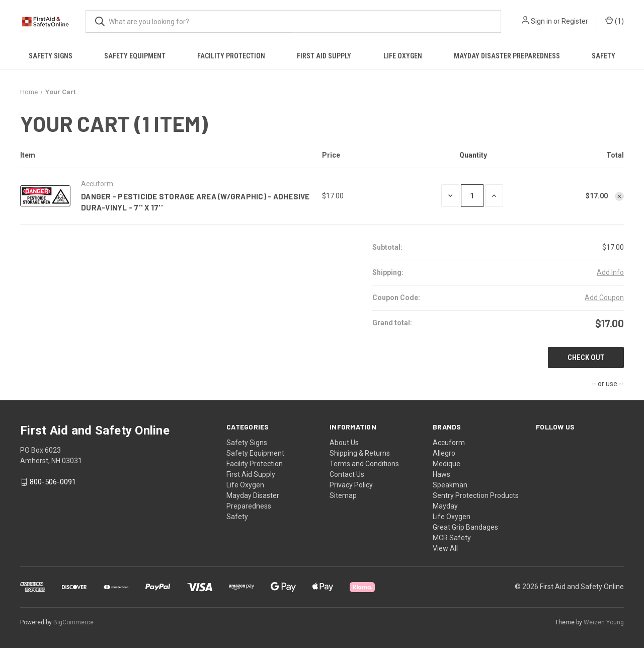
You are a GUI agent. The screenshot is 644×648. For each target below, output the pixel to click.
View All (445, 548)
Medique (447, 464)
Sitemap (343, 495)
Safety (603, 56)
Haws (441, 474)
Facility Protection (231, 56)
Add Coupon (604, 298)
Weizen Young (604, 622)
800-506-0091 (53, 482)
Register (575, 21)
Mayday (445, 506)
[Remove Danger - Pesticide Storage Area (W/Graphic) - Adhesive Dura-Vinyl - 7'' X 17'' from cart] (619, 196)
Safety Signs (51, 56)
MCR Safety (452, 538)
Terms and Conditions (364, 464)
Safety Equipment (135, 56)
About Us (344, 443)
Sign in (541, 21)
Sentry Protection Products (476, 495)
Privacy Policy (351, 485)
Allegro (444, 453)
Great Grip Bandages (465, 527)
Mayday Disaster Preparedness (507, 56)
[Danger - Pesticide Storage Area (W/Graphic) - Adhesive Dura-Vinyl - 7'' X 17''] (472, 196)
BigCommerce (73, 622)
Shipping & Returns (360, 453)
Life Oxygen (403, 56)
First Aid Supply (324, 56)
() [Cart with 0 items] (615, 21)
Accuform (449, 443)
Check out (586, 357)
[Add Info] (610, 273)
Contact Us (347, 474)
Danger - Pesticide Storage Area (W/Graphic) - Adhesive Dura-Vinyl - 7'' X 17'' (195, 202)
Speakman (450, 485)
